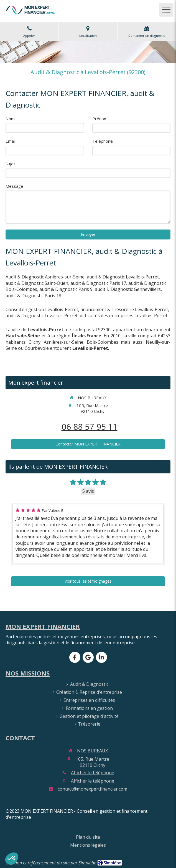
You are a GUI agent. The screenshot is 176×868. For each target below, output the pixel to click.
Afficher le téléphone (93, 773)
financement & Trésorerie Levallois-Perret (124, 309)
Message (14, 186)
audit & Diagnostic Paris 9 (66, 289)
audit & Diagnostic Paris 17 (98, 283)
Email (11, 141)
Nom (10, 119)
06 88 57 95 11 (90, 427)
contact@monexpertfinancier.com (92, 789)
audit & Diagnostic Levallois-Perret (123, 277)
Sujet (10, 164)
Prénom (100, 119)
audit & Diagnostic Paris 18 (33, 296)
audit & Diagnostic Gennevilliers (128, 289)
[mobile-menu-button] (166, 10)
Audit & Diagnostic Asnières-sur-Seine (45, 277)
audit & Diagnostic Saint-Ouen (37, 283)
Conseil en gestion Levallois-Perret (42, 309)
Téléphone (103, 141)
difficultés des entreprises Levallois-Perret (124, 316)
